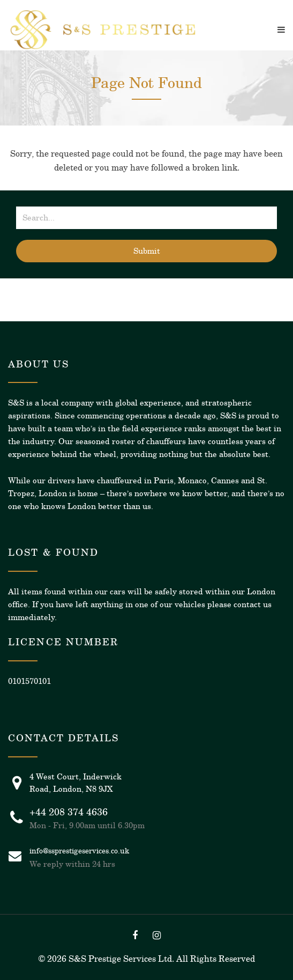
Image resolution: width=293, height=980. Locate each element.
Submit (147, 251)
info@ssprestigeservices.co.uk (79, 851)
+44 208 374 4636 (69, 812)
